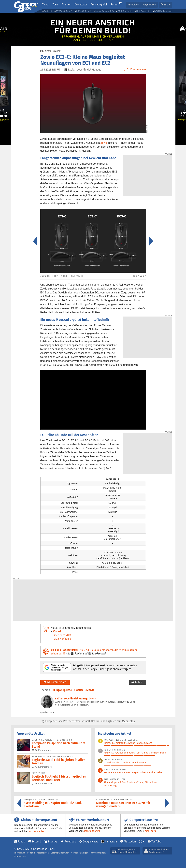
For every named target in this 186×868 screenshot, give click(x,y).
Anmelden (133, 5)
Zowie (104, 143)
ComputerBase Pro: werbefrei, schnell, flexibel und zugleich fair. (88, 721)
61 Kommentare (55, 682)
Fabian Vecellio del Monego (72, 699)
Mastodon (130, 842)
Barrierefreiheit (98, 853)
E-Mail (93, 699)
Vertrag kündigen (80, 853)
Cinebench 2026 (62, 635)
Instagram (111, 842)
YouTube (156, 842)
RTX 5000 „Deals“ (64, 11)
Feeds (21, 842)
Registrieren (149, 5)
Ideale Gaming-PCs (105, 11)
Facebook (70, 842)
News (48, 51)
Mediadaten (43, 853)
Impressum (19, 853)
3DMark (57, 631)
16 (42, 750)
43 (42, 767)
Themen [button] (66, 5)
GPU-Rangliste (125, 11)
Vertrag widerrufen (60, 853)
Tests (56, 5)
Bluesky (53, 842)
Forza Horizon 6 (62, 639)
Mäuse (57, 51)
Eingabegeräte (63, 690)
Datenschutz (20, 856)
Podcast (48, 11)
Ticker (46, 5)
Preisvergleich (99, 5)
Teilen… (139, 682)
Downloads (81, 5)
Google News (90, 842)
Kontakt (31, 853)
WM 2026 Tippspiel (163, 11)
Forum (114, 5)
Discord (37, 842)
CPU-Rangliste (143, 11)
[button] (166, 5)
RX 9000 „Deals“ (84, 11)
